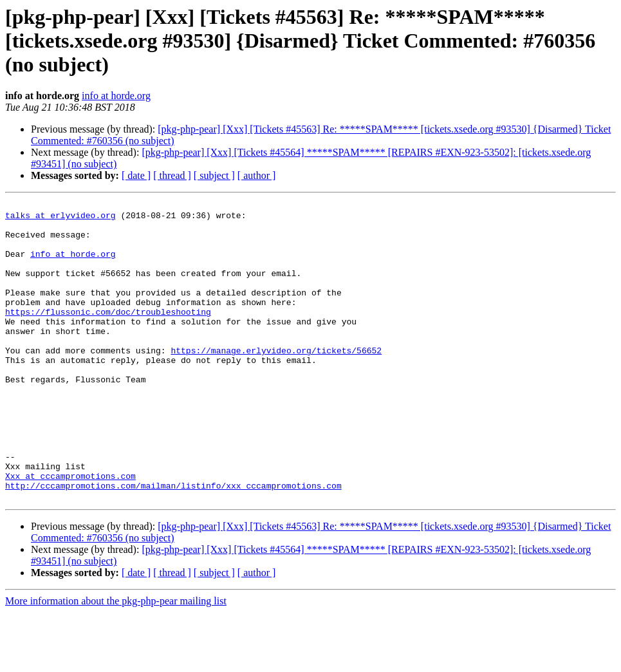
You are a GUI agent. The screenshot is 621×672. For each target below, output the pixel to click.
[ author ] (257, 175)
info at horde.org (116, 96)
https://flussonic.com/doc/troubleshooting (108, 335)
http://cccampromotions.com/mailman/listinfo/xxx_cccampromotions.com (173, 543)
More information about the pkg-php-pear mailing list (116, 661)
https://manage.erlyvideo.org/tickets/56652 (276, 381)
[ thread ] (172, 175)
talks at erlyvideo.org (60, 219)
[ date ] (136, 175)
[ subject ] (214, 175)
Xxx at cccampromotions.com (70, 532)
